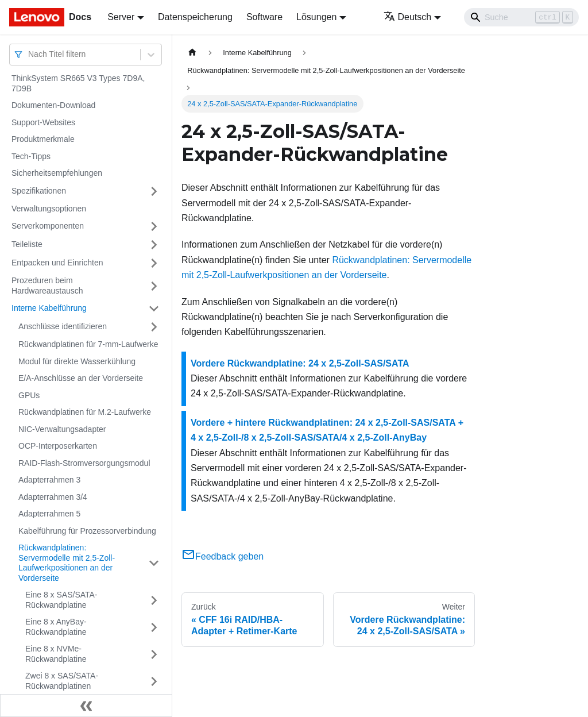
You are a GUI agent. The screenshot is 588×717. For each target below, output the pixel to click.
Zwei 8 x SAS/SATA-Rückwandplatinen (62, 681)
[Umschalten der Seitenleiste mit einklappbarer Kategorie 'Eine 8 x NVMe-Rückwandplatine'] (154, 654)
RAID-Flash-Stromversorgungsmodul (84, 463)
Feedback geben (223, 556)
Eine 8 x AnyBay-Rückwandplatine (56, 627)
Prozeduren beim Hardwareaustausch (47, 286)
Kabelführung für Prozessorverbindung (87, 531)
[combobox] (29, 54)
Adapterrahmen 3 (49, 480)
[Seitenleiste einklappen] (86, 706)
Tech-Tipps (31, 156)
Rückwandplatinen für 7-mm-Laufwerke (88, 344)
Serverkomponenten (48, 226)
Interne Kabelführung (49, 308)
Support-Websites (43, 122)
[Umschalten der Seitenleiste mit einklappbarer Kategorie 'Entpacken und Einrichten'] (154, 263)
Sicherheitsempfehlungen (57, 173)
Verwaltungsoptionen (49, 209)
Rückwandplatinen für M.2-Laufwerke (85, 412)
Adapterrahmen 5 (49, 514)
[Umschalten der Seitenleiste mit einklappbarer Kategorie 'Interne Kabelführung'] (154, 309)
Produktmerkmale (43, 139)
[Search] (521, 17)
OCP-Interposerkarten (58, 446)
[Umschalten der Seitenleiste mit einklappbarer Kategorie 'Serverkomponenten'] (154, 226)
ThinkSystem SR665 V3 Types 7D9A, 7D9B (78, 83)
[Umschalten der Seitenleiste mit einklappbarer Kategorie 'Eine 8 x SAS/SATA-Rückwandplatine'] (154, 600)
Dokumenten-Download (53, 105)
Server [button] (121, 17)
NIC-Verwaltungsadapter (62, 429)
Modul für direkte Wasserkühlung (77, 361)
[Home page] (192, 53)
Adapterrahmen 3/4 (53, 497)
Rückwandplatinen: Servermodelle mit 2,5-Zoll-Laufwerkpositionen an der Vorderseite (67, 563)
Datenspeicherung (195, 17)
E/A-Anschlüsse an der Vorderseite (81, 378)
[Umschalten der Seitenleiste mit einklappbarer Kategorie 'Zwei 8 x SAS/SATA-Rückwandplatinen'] (154, 681)
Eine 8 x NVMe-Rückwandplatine (56, 654)
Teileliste (27, 244)
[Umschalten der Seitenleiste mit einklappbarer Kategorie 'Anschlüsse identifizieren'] (154, 327)
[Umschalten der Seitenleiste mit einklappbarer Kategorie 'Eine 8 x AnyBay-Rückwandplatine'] (154, 627)
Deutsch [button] (408, 17)
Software (264, 17)
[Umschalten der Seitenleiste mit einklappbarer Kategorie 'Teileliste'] (154, 245)
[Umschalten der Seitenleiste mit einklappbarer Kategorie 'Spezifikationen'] (154, 191)
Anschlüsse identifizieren (63, 326)
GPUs (29, 395)
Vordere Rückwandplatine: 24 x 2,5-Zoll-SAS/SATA (300, 363)
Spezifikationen (39, 191)
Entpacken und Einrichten (57, 263)
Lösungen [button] (316, 17)
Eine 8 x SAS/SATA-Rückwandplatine (61, 600)
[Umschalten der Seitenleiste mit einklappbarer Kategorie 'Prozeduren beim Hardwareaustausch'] (154, 286)
